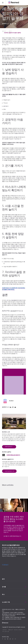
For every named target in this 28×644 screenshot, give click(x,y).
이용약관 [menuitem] (4, 630)
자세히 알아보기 (9, 471)
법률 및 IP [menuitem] (11, 630)
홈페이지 (4, 31)
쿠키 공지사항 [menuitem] (6, 631)
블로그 (10, 31)
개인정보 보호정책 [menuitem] (18, 630)
